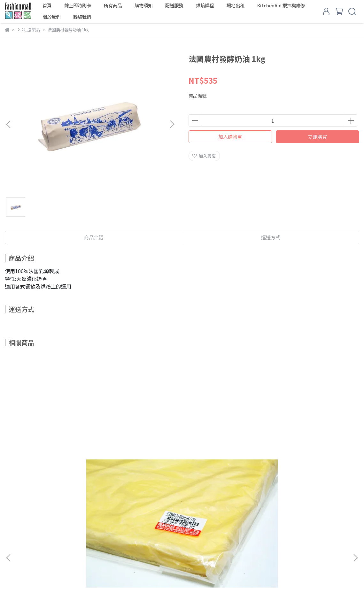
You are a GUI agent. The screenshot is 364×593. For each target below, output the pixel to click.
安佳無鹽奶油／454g (225, 452)
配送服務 (174, 5)
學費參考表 (93, 523)
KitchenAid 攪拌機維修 (281, 5)
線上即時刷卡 (78, 5)
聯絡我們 (82, 17)
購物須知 (143, 5)
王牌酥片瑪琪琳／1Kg (53, 452)
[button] (172, 124)
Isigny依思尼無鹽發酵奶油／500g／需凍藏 (311, 456)
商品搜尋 (14, 523)
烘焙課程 (205, 5)
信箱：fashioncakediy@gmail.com (41, 553)
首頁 (47, 5)
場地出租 (236, 5)
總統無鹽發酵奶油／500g (139, 452)
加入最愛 (204, 156)
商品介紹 (94, 237)
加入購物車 (230, 137)
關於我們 (51, 17)
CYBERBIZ (161, 577)
